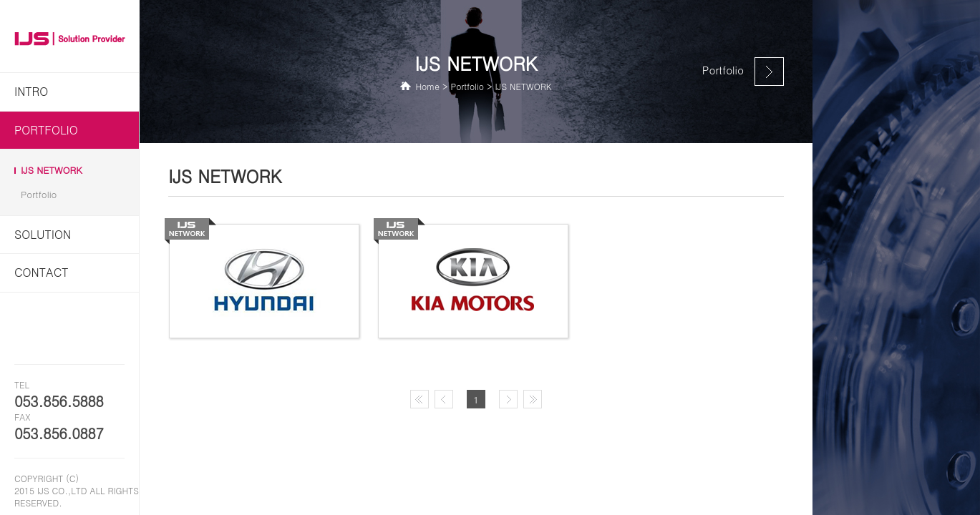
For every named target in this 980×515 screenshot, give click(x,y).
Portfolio (46, 130)
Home (427, 86)
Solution (43, 234)
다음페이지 (511, 401)
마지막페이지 (535, 401)
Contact (42, 272)
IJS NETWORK (52, 170)
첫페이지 (422, 401)
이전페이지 (447, 401)
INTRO (31, 91)
